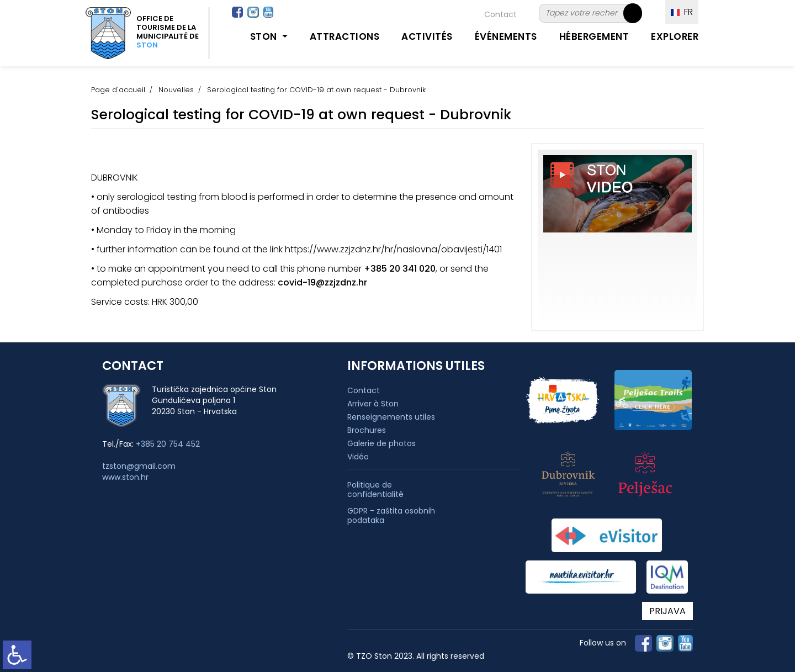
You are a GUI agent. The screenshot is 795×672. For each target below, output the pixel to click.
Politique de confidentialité (375, 490)
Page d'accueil (118, 90)
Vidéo (358, 457)
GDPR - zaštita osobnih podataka (391, 516)
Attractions (345, 36)
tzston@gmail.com (139, 466)
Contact (500, 14)
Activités (427, 36)
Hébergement (594, 36)
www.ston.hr (125, 477)
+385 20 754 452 (168, 444)
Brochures (367, 430)
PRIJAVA (667, 611)
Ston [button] (265, 36)
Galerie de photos (381, 443)
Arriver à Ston (373, 404)
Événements (506, 36)
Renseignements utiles (391, 417)
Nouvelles (176, 90)
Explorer (675, 36)
